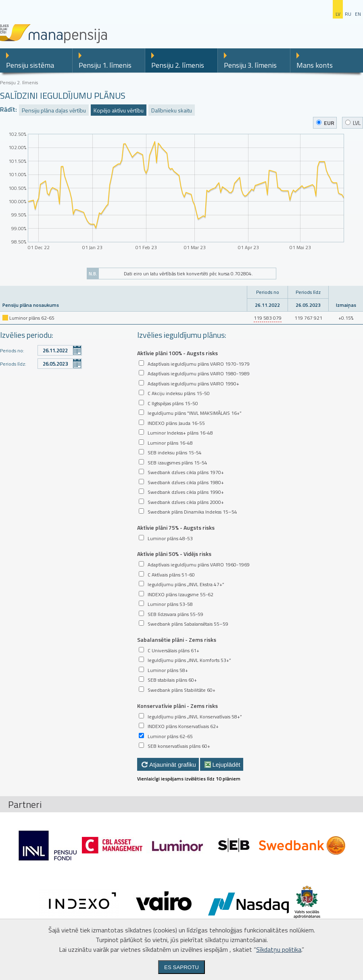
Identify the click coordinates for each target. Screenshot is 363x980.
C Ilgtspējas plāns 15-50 (173, 403)
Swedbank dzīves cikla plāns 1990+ (186, 492)
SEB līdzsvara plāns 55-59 (175, 614)
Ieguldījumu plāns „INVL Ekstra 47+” (186, 584)
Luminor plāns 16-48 (170, 443)
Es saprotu (181, 967)
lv (338, 14)
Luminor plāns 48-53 (170, 538)
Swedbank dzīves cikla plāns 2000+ (186, 502)
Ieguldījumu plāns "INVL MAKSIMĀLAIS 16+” (195, 413)
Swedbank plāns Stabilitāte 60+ (181, 690)
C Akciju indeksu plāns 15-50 (179, 393)
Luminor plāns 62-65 (170, 736)
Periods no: (12, 351)
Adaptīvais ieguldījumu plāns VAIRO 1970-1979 (199, 364)
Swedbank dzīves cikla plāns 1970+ (186, 472)
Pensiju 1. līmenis (105, 65)
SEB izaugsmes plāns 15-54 (177, 463)
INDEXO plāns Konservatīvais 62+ (183, 726)
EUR (325, 123)
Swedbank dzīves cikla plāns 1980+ (186, 482)
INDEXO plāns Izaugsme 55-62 (180, 594)
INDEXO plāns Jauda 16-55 (176, 423)
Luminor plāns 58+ (168, 670)
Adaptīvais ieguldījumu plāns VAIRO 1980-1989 (199, 373)
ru (348, 14)
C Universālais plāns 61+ (173, 650)
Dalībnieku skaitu (172, 110)
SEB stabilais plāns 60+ (172, 680)
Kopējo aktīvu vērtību (119, 110)
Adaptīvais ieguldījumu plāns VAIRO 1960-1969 (199, 565)
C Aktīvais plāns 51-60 (171, 575)
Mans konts (315, 65)
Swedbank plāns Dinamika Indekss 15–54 (192, 512)
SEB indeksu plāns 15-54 (175, 453)
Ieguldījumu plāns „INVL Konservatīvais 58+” (195, 717)
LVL (353, 123)
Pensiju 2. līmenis (178, 65)
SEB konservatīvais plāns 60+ (179, 746)
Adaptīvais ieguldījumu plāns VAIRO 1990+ (193, 384)
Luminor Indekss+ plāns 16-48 (180, 433)
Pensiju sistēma (30, 65)
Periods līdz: (13, 364)
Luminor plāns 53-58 (170, 604)
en (358, 14)
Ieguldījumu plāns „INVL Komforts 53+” (189, 660)
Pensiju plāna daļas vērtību (54, 110)
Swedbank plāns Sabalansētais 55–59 (188, 624)
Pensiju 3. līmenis (250, 65)
